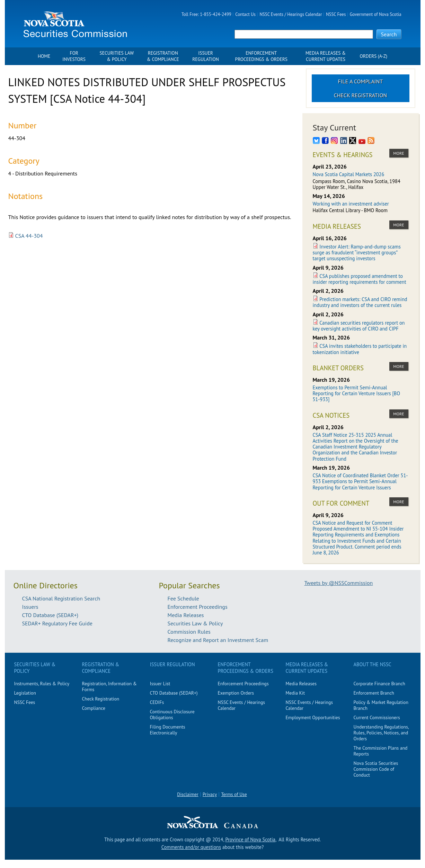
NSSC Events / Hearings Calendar (291, 14)
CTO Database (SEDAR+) (50, 615)
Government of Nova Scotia (376, 14)
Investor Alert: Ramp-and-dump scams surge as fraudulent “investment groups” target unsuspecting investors (357, 253)
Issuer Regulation (206, 56)
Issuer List (160, 684)
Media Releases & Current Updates (326, 56)
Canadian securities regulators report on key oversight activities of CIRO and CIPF (359, 326)
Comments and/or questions (191, 847)
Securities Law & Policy (117, 56)
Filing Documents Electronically (168, 730)
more (399, 153)
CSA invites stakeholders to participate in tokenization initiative (360, 349)
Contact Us (245, 14)
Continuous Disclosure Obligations (172, 715)
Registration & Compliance (163, 56)
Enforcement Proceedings (198, 607)
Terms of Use (234, 794)
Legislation (25, 693)
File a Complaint (361, 81)
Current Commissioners (377, 717)
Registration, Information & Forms (109, 686)
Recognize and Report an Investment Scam (218, 640)
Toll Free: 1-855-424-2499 (206, 14)
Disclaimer (188, 794)
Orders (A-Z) (373, 56)
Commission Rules (189, 632)
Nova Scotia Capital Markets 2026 (349, 174)
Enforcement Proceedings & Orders (261, 56)
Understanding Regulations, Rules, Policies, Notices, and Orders (381, 733)
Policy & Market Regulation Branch (381, 705)
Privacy (210, 794)
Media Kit (295, 693)
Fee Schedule (183, 598)
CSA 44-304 (29, 236)
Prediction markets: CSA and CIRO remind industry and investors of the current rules (360, 302)
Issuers (30, 607)
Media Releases (186, 615)
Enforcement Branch (374, 693)
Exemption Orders (236, 693)
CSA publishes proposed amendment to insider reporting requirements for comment (360, 279)
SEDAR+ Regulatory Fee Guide (57, 623)
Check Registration (361, 95)
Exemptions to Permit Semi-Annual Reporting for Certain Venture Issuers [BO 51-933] (357, 394)
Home (44, 56)
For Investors (74, 56)
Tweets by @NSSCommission (339, 583)
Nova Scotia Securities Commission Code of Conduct (376, 769)
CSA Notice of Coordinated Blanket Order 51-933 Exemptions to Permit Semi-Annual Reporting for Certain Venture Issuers (360, 481)
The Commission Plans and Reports (381, 751)
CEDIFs (157, 702)
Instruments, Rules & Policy (42, 684)
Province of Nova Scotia (250, 839)
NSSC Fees (336, 14)
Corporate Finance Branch (379, 684)
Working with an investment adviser (351, 204)
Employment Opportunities (313, 717)
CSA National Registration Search (61, 598)
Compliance (94, 708)
